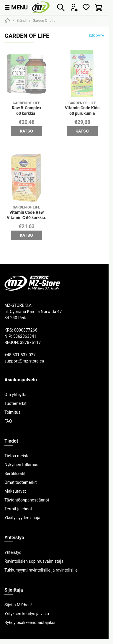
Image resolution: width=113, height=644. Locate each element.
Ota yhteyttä (15, 395)
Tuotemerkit (15, 403)
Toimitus (12, 412)
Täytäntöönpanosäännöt (27, 500)
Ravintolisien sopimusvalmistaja (34, 561)
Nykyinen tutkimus (21, 465)
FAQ (8, 421)
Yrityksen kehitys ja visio (27, 614)
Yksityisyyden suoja (22, 518)
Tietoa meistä (17, 456)
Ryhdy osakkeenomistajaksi (30, 623)
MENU (16, 7)
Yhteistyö (13, 552)
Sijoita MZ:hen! (18, 605)
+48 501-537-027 (20, 355)
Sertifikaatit (15, 474)
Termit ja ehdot (18, 509)
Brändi (22, 20)
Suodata (96, 35)
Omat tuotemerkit (21, 482)
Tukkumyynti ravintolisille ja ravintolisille (41, 570)
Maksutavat (15, 491)
